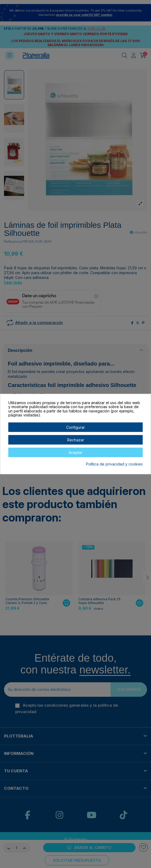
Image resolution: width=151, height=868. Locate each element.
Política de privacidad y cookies (114, 464)
